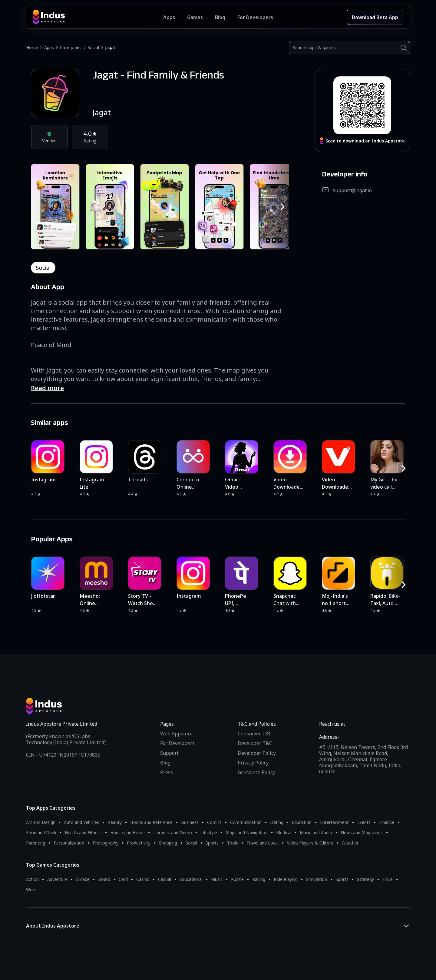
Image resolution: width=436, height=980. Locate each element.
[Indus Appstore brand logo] (98, 17)
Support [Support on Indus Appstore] (169, 753)
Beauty (115, 822)
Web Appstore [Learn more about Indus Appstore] (176, 734)
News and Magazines (362, 833)
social (43, 268)
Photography (106, 843)
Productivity (139, 843)
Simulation (317, 879)
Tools (233, 843)
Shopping (168, 843)
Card (123, 879)
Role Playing (286, 879)
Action (32, 879)
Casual (165, 879)
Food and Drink (41, 833)
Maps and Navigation (247, 833)
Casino (143, 879)
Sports (212, 843)
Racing (259, 879)
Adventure (57, 879)
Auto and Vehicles (81, 822)
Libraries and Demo (173, 833)
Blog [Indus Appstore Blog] (220, 17)
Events (364, 822)
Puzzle (237, 879)
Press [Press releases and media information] (167, 772)
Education (302, 822)
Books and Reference (151, 822)
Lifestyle (209, 833)
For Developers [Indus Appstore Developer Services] (255, 17)
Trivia (388, 879)
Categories (71, 47)
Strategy (365, 879)
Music (217, 879)
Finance (387, 822)
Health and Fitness (83, 833)
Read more (47, 388)
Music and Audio (316, 833)
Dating (277, 822)
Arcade (83, 879)
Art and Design (41, 822)
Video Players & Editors (310, 843)
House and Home (127, 833)
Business (190, 822)
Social (93, 47)
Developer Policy (257, 753)
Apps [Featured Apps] (169, 17)
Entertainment (334, 822)
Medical (284, 833)
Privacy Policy (253, 763)
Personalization (69, 843)
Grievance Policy (256, 772)
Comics (214, 822)
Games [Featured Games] (195, 17)
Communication (246, 822)
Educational (191, 879)
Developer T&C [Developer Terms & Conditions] (255, 743)
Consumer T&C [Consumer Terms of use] (255, 734)
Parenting (36, 843)
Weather (350, 843)
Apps (49, 47)
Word (31, 890)
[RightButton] (282, 207)
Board (104, 879)
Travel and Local (263, 843)
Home (32, 47)
